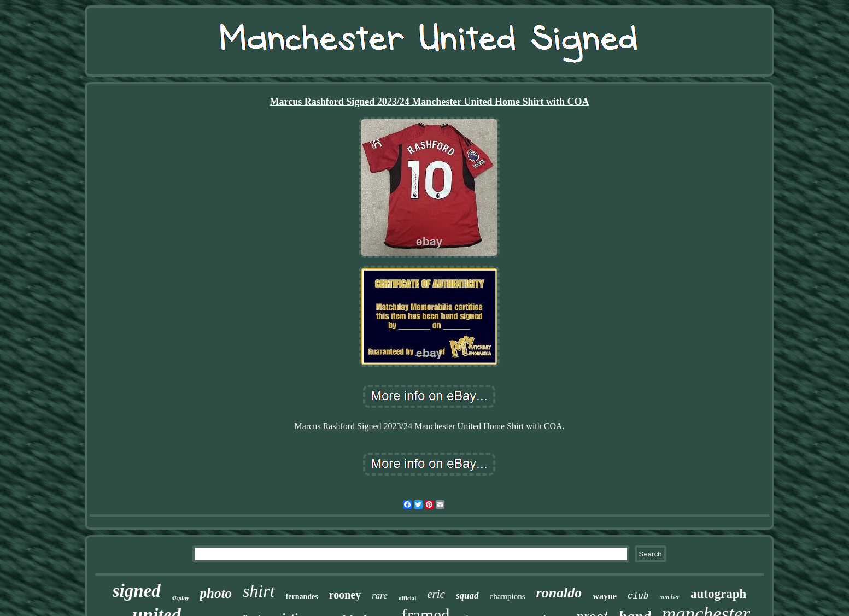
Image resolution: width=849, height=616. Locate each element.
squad (467, 596)
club (638, 596)
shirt (259, 591)
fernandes (302, 597)
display (180, 598)
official (407, 598)
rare (380, 596)
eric (436, 594)
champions (508, 596)
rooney (345, 595)
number (669, 597)
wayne (605, 596)
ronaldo (559, 593)
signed (137, 591)
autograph (718, 594)
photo (216, 593)
